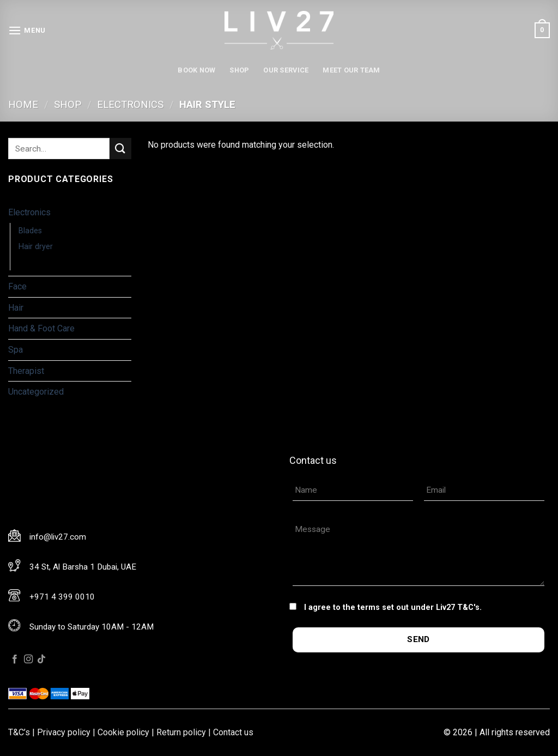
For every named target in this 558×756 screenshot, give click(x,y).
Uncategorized (36, 392)
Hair (16, 308)
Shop (239, 70)
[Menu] (27, 30)
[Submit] (120, 149)
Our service (286, 70)
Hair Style (37, 262)
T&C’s (19, 732)
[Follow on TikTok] (41, 660)
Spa (16, 350)
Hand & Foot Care (41, 328)
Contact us (233, 732)
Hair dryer (36, 247)
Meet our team (351, 70)
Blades (30, 231)
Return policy (181, 732)
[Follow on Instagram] (28, 660)
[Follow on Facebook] (15, 660)
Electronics (130, 104)
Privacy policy (64, 732)
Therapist (26, 371)
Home (23, 104)
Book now (196, 70)
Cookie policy (123, 732)
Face (17, 286)
